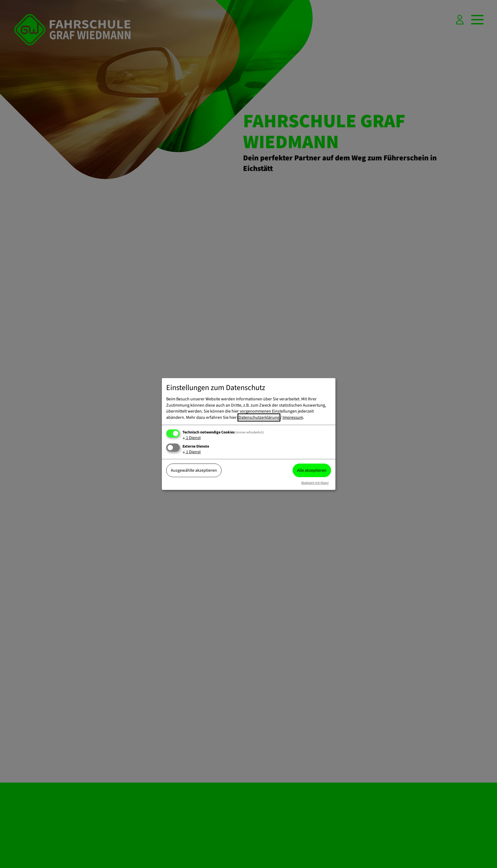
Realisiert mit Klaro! (315, 483)
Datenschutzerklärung (259, 417)
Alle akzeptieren (312, 470)
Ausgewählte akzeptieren (194, 470)
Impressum (293, 417)
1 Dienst (192, 438)
